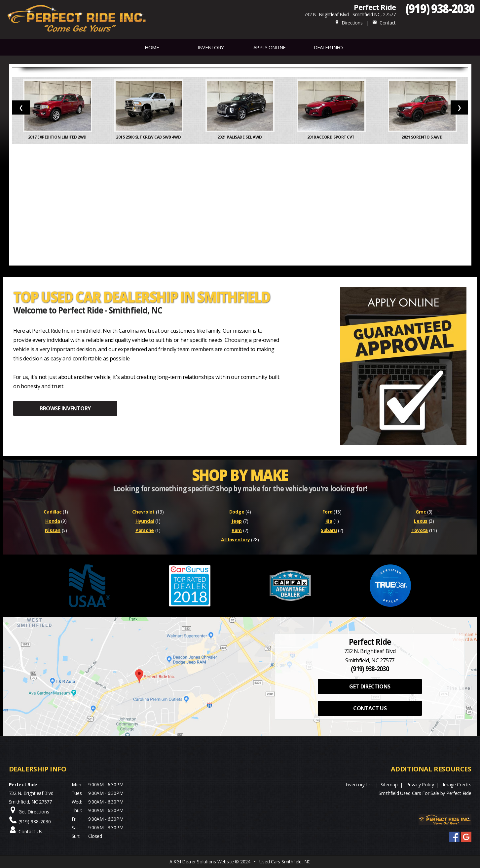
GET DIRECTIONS (370, 686)
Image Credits (457, 785)
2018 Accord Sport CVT (331, 137)
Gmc (421, 512)
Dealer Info (328, 47)
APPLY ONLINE (269, 47)
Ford (327, 512)
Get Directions (34, 812)
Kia (329, 521)
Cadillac (53, 512)
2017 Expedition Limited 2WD (58, 137)
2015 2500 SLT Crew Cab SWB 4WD (149, 137)
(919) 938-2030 (440, 8)
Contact (384, 23)
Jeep (237, 521)
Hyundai (145, 521)
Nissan (53, 530)
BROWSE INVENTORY (65, 408)
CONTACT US (370, 708)
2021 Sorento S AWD (422, 137)
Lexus (421, 521)
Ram (237, 530)
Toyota (420, 530)
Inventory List (359, 785)
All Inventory (235, 539)
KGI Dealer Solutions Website (203, 862)
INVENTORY (211, 47)
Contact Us (30, 831)
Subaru (329, 530)
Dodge (237, 512)
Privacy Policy (420, 785)
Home (152, 47)
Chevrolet (143, 512)
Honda (53, 521)
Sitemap (389, 785)
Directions (349, 23)
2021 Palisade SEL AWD (240, 137)
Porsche (145, 530)
